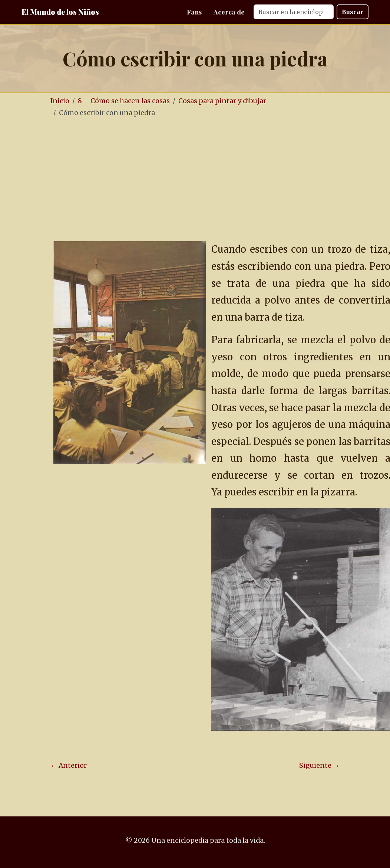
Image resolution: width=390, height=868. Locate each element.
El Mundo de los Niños (60, 12)
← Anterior (69, 766)
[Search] (294, 12)
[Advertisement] (195, 180)
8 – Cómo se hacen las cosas (124, 101)
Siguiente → (319, 766)
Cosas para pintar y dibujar (222, 101)
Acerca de (229, 12)
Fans (194, 12)
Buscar (353, 12)
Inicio (60, 101)
